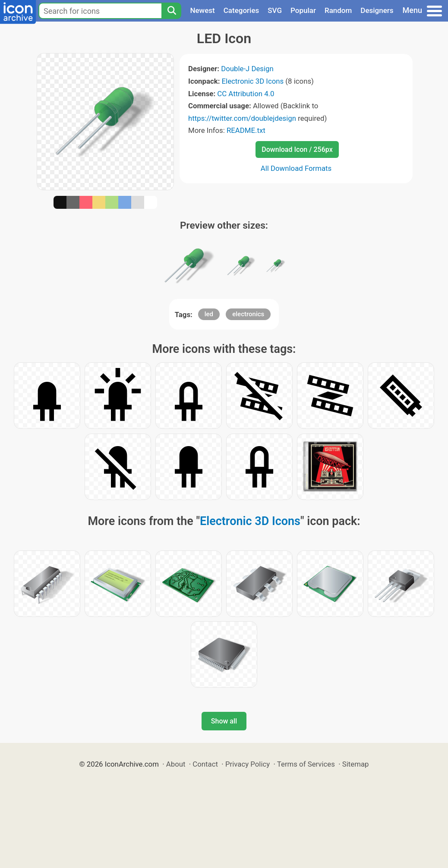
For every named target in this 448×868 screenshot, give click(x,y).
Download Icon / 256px (297, 149)
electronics (248, 314)
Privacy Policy (248, 764)
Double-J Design (247, 69)
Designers (377, 10)
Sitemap (356, 764)
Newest (202, 10)
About (176, 764)
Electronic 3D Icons (253, 81)
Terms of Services (306, 764)
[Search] (171, 11)
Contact (205, 764)
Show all (224, 721)
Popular (303, 10)
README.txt (246, 130)
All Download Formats (296, 168)
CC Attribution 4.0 (246, 94)
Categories (241, 10)
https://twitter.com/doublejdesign (242, 118)
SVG (275, 10)
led (209, 314)
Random (338, 10)
